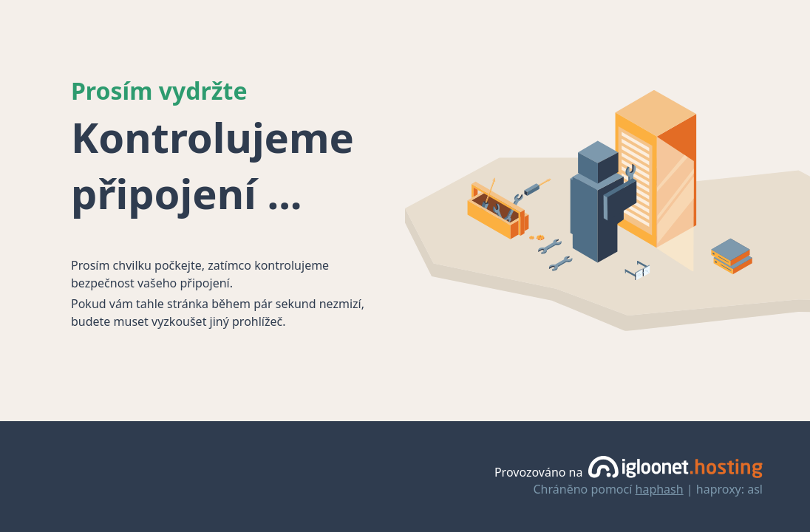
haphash (660, 489)
